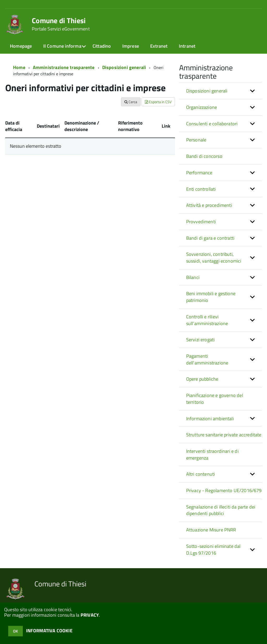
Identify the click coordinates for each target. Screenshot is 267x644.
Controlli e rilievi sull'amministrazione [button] (207, 320)
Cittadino (102, 46)
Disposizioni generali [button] (207, 91)
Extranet (159, 46)
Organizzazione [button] (202, 107)
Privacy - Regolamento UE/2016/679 (224, 490)
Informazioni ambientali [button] (210, 419)
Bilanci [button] (193, 277)
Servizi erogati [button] (201, 340)
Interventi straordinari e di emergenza (212, 454)
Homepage (21, 46)
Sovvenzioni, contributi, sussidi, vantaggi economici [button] (214, 258)
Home (19, 67)
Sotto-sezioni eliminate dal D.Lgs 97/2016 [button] (213, 550)
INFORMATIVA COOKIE (49, 631)
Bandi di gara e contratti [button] (210, 238)
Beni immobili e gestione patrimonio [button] (211, 297)
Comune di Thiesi (61, 24)
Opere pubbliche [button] (202, 379)
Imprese (131, 46)
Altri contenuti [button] (201, 474)
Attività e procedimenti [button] (209, 205)
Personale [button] (196, 140)
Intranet (187, 46)
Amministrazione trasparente (64, 67)
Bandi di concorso (204, 156)
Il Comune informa (62, 46)
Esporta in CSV (158, 102)
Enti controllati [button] (201, 189)
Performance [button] (199, 173)
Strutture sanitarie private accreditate (224, 435)
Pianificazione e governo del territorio (215, 399)
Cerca (131, 102)
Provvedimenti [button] (201, 222)
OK (16, 631)
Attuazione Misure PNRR (211, 530)
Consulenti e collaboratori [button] (212, 124)
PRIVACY (90, 615)
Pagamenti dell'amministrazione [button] (207, 359)
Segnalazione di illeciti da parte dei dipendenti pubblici (221, 510)
